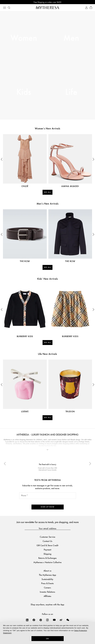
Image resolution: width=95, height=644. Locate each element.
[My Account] (86, 8)
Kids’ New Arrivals (48, 279)
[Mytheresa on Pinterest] (41, 620)
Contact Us (47, 541)
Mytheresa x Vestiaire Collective (47, 562)
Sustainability (47, 579)
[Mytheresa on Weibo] (61, 620)
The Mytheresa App (47, 575)
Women (24, 38)
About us (47, 571)
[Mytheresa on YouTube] (54, 620)
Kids (24, 92)
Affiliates (47, 596)
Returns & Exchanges (47, 558)
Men (71, 38)
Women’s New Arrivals (47, 129)
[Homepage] (48, 8)
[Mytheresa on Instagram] (47, 620)
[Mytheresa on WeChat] (68, 620)
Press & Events (47, 583)
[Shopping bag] (91, 8)
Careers (47, 588)
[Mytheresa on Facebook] (34, 620)
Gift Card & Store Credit (47, 545)
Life (71, 92)
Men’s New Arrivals (48, 204)
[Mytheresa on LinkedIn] (27, 620)
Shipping (47, 554)
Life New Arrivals (47, 354)
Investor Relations (47, 592)
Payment (47, 550)
